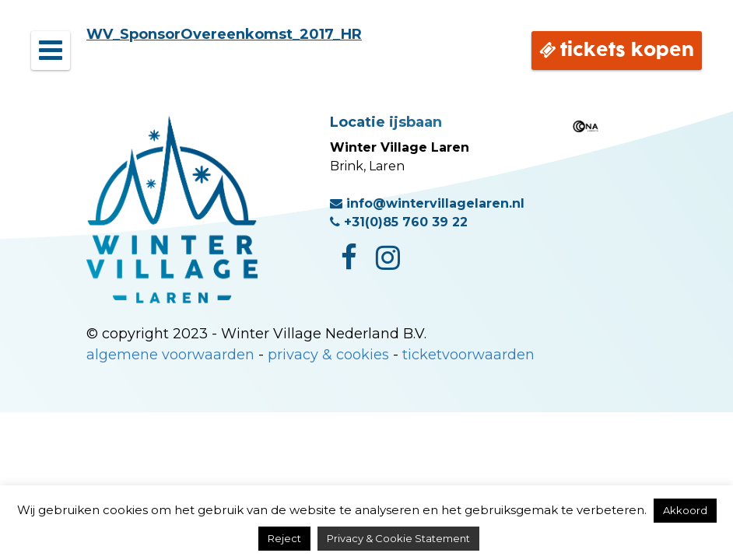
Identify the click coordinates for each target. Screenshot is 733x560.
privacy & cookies (328, 355)
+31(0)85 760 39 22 (399, 222)
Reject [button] (284, 538)
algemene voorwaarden (170, 355)
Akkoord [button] (685, 510)
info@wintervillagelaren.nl (427, 203)
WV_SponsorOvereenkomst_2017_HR (224, 34)
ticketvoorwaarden (468, 355)
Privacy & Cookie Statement (398, 538)
